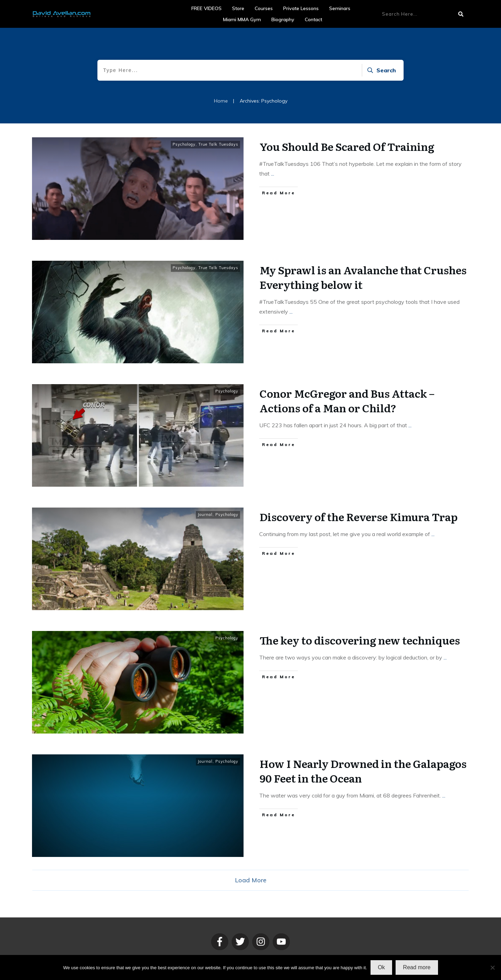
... (273, 173)
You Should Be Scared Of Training (347, 146)
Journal (205, 515)
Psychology (184, 144)
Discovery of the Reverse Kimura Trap (359, 517)
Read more (417, 967)
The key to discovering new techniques (360, 640)
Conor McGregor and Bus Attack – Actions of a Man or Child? (347, 400)
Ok (381, 967)
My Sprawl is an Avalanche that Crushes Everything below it (363, 277)
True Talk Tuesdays (218, 144)
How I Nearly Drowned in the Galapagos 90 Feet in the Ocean (363, 771)
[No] (492, 967)
